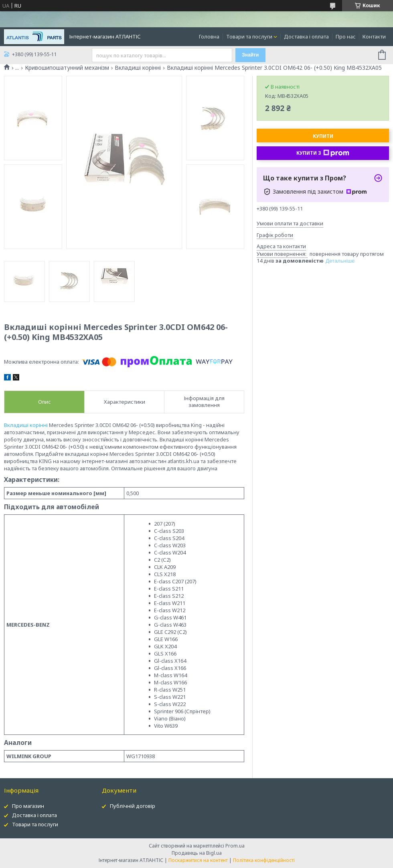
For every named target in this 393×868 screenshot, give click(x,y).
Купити (323, 136)
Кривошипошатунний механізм (67, 68)
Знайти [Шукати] (250, 55)
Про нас (346, 36)
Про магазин (28, 806)
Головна (209, 36)
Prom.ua (235, 846)
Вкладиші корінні (138, 68)
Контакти (374, 36)
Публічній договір (133, 806)
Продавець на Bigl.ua (197, 853)
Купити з (323, 153)
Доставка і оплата (306, 36)
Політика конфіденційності (264, 860)
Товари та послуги (249, 36)
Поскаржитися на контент (198, 860)
